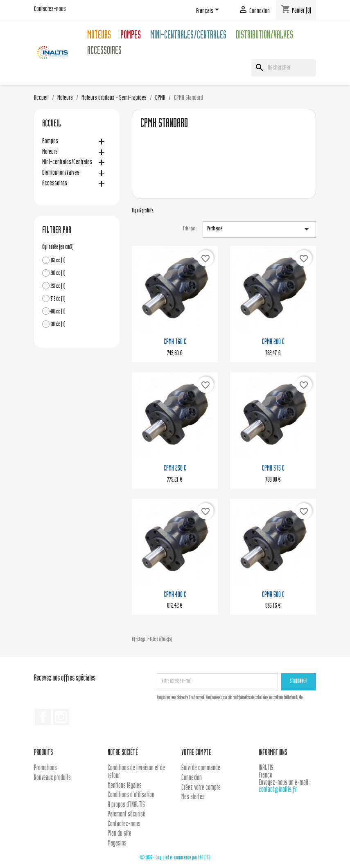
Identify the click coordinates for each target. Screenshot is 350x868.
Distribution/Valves (264, 36)
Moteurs (99, 36)
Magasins (117, 844)
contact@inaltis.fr (278, 790)
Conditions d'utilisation (131, 795)
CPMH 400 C (175, 595)
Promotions (45, 768)
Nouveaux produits (52, 778)
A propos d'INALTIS (126, 805)
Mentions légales (125, 786)
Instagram (61, 717)
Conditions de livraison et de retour (136, 772)
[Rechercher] (284, 68)
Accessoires (104, 52)
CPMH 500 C (273, 595)
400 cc (58, 312)
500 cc (58, 325)
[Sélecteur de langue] (209, 11)
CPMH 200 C (273, 342)
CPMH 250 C (175, 469)
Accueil (52, 124)
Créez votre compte (201, 788)
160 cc (58, 261)
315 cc (58, 299)
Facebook (43, 717)
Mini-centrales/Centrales (188, 36)
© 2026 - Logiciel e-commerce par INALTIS (175, 858)
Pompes (131, 36)
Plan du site (120, 834)
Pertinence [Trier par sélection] (259, 229)
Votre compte (196, 753)
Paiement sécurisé (126, 815)
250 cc (58, 287)
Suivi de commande (201, 768)
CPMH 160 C (175, 342)
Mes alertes (193, 797)
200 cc (58, 274)
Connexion (192, 778)
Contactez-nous (50, 9)
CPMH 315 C (273, 469)
